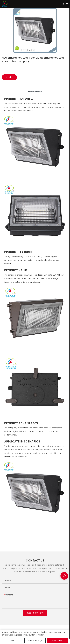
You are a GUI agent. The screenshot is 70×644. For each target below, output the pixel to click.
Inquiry (9, 77)
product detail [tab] (35, 92)
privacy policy (38, 635)
